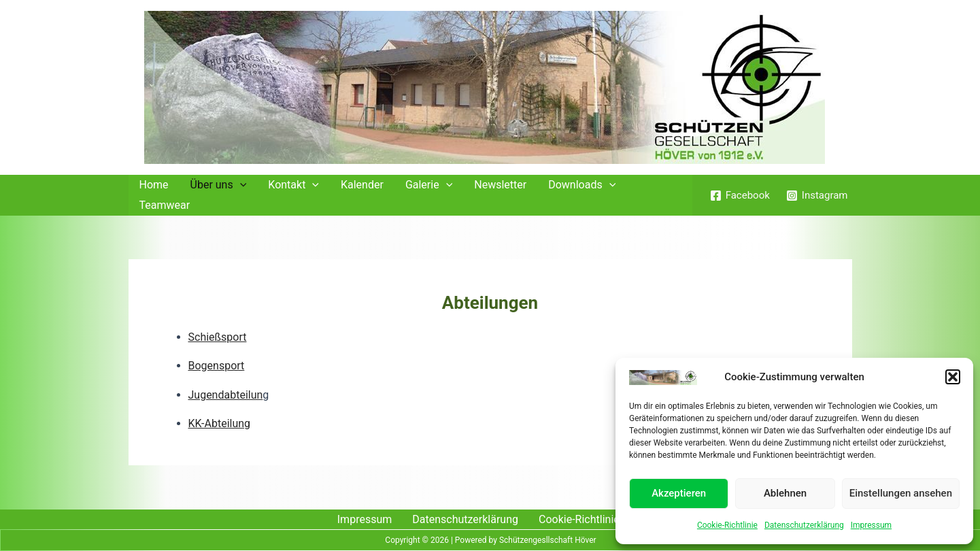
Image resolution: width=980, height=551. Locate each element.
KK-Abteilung (220, 423)
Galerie (429, 185)
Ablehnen (785, 493)
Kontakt (293, 185)
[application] (240, 185)
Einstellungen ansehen (901, 493)
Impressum (871, 525)
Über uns (219, 185)
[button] (953, 377)
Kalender (362, 185)
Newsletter (500, 185)
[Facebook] (740, 196)
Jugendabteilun (226, 395)
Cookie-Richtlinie (727, 525)
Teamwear (165, 205)
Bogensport (217, 366)
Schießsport (218, 337)
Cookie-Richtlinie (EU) (591, 519)
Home (154, 185)
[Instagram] (817, 196)
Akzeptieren (679, 493)
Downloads (582, 185)
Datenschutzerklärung (804, 525)
